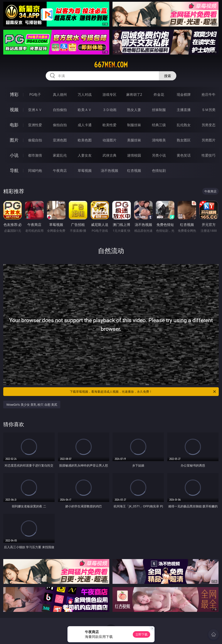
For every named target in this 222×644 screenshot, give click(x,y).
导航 (14, 170)
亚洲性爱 (35, 125)
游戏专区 (109, 94)
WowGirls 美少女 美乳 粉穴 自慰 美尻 (32, 405)
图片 (14, 140)
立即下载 (141, 634)
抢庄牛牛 (209, 94)
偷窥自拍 (35, 140)
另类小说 (159, 155)
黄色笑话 (184, 155)
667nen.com (111, 65)
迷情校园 (134, 155)
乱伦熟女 (184, 125)
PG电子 (35, 94)
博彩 (14, 94)
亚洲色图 (60, 140)
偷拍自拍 (60, 125)
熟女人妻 (134, 110)
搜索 (168, 76)
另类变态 (209, 125)
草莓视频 (85, 171)
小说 (14, 155)
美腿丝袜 (134, 140)
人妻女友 (85, 155)
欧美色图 (85, 140)
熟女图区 (184, 140)
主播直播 (184, 110)
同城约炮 (35, 171)
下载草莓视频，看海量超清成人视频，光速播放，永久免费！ (143, 392)
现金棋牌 (184, 94)
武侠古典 (109, 155)
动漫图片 (109, 140)
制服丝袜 (134, 125)
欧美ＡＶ (85, 110)
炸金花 (159, 94)
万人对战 (85, 94)
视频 (14, 110)
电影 (14, 125)
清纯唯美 (159, 140)
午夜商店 (60, 171)
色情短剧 (159, 171)
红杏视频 (134, 171)
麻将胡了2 (134, 94)
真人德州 (60, 94)
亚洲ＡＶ (35, 110)
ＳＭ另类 (209, 110)
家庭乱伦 (60, 155)
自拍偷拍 (60, 110)
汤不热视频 (109, 171)
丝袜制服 (159, 110)
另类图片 (209, 140)
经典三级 (159, 125)
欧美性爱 (109, 125)
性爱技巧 (209, 155)
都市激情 (35, 155)
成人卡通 (85, 125)
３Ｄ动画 (109, 110)
